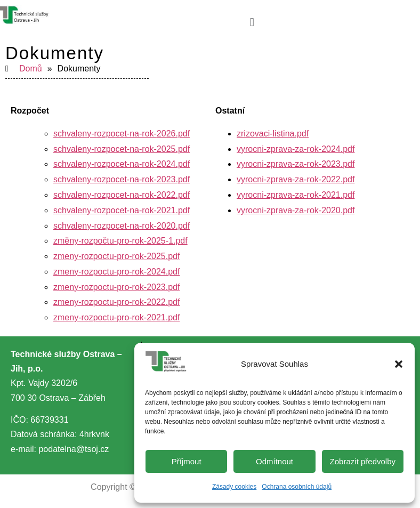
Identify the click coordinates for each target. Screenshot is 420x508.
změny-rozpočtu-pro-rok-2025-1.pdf (120, 241)
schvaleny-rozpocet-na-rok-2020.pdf (122, 226)
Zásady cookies (234, 487)
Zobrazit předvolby (363, 461)
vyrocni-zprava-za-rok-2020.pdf (296, 210)
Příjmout (187, 461)
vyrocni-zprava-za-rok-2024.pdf (296, 149)
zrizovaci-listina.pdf (273, 134)
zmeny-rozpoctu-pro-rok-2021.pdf (116, 317)
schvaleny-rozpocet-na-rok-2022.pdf (122, 195)
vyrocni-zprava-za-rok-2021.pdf (296, 195)
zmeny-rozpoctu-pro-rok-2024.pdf (116, 272)
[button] (399, 364)
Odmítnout (274, 461)
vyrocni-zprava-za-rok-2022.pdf (296, 179)
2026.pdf (173, 134)
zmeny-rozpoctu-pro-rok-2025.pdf (116, 256)
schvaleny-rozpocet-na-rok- (105, 134)
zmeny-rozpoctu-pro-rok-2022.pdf (116, 302)
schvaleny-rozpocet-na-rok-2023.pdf (122, 179)
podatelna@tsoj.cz (74, 449)
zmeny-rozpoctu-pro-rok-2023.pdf (116, 287)
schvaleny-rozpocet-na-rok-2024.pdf (122, 164)
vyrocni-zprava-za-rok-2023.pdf (296, 164)
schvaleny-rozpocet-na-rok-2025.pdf (122, 149)
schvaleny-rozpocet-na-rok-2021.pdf (122, 210)
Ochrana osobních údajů (297, 487)
